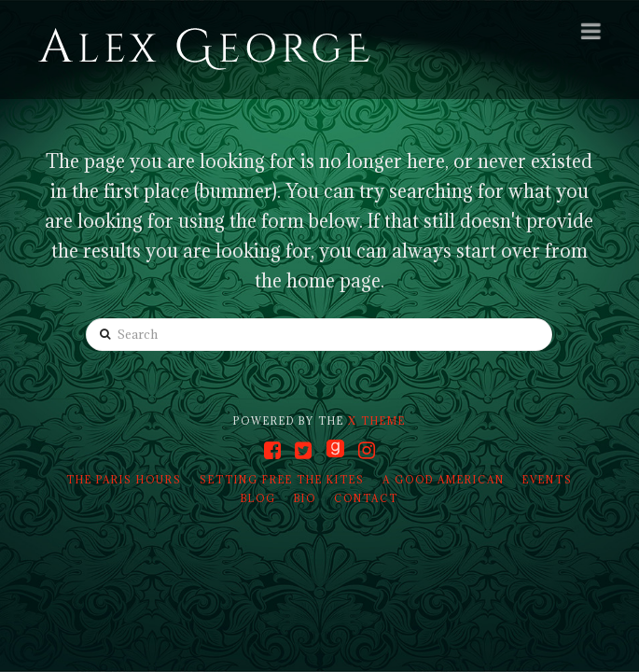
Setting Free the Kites (282, 480)
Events (548, 480)
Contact (366, 498)
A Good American (444, 480)
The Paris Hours (124, 480)
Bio (305, 498)
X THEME (377, 421)
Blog (258, 498)
